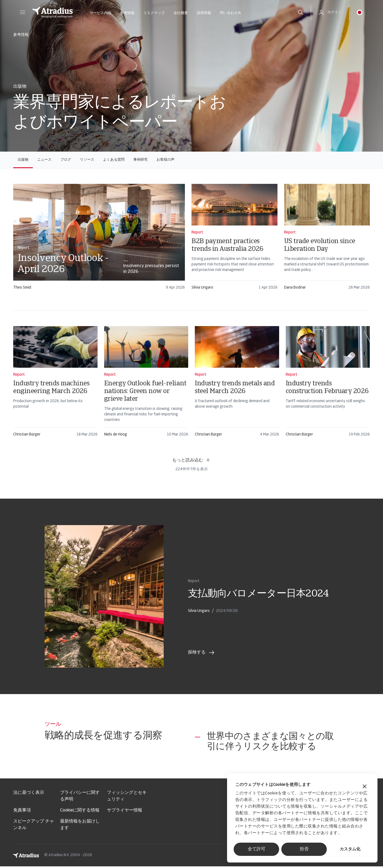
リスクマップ (154, 13)
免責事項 (22, 812)
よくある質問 (114, 160)
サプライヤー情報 (125, 812)
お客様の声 (165, 160)
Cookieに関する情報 (80, 812)
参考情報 (127, 13)
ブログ (66, 160)
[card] (99, 239)
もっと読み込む (191, 460)
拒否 (304, 849)
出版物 (23, 160)
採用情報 (204, 13)
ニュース (44, 160)
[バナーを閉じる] (365, 787)
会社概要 (181, 13)
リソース (87, 160)
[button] (23, 12)
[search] (301, 12)
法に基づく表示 (29, 794)
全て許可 (257, 849)
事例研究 (141, 160)
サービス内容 (101, 13)
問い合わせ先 (231, 13)
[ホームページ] (53, 12)
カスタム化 (350, 849)
